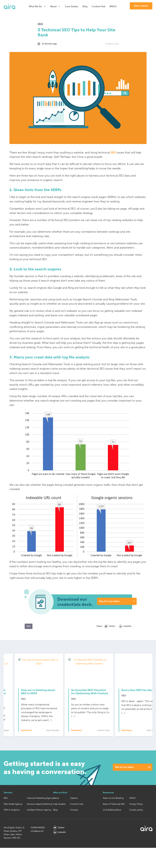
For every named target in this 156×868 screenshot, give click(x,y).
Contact (74, 810)
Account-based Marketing (40, 804)
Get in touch (141, 6)
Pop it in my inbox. (109, 601)
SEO (113, 152)
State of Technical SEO (114, 804)
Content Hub (98, 6)
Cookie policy (136, 810)
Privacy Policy (136, 804)
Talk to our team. (124, 767)
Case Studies (72, 6)
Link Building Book (112, 810)
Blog (85, 6)
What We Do (37, 6)
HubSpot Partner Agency (39, 810)
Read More (17, 730)
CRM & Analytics (12, 810)
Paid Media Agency (13, 804)
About (55, 6)
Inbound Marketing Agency (40, 798)
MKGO (113, 6)
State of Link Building (113, 798)
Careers (74, 798)
